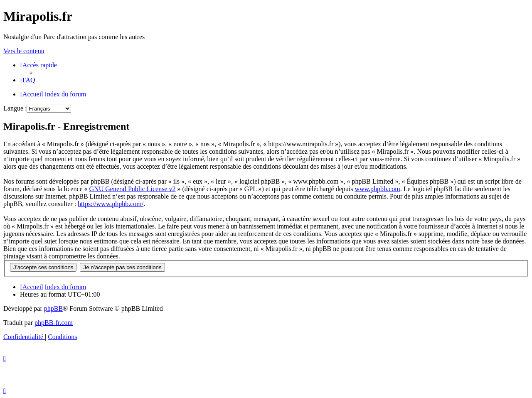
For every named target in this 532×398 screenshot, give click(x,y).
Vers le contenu (24, 51)
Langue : (15, 108)
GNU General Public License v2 (133, 189)
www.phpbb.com (377, 189)
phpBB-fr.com (54, 323)
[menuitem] (28, 80)
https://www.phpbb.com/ (111, 204)
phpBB (53, 308)
